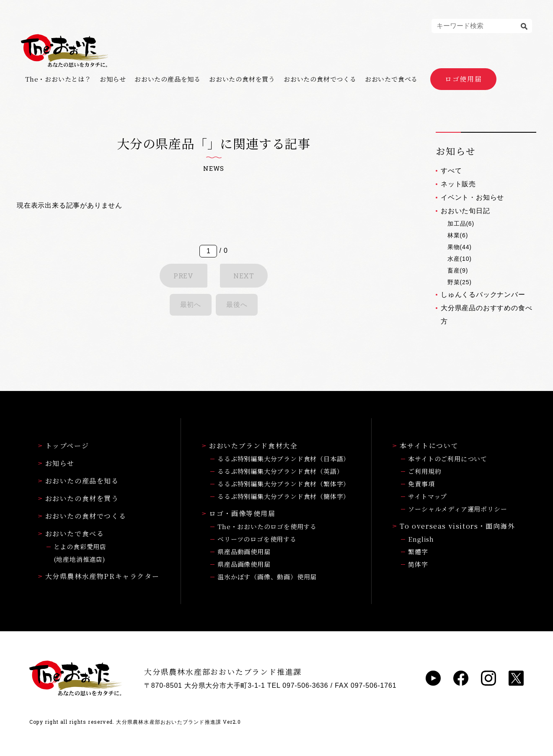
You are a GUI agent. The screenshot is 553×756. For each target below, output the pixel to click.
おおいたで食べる (391, 79)
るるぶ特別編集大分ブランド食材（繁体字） (284, 484)
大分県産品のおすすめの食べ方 (486, 315)
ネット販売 (458, 184)
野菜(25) (460, 282)
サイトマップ (428, 496)
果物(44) (460, 247)
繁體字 (418, 552)
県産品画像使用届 (244, 564)
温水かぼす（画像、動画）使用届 (267, 577)
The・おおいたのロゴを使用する (267, 526)
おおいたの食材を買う (242, 79)
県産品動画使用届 (244, 552)
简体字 (418, 564)
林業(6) (458, 235)
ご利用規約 (425, 471)
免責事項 (421, 484)
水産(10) (460, 259)
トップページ (64, 446)
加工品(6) (461, 224)
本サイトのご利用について (448, 459)
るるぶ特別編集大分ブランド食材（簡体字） (284, 496)
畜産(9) (458, 270)
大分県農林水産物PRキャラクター (99, 576)
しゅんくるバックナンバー (483, 294)
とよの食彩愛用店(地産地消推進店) (80, 553)
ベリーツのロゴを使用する (257, 539)
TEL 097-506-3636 (298, 685)
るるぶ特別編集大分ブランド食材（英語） (280, 471)
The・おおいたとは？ (58, 79)
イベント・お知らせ (472, 197)
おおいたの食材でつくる (320, 79)
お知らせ (113, 79)
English (421, 539)
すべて (451, 171)
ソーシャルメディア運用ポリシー (457, 509)
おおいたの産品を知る (168, 79)
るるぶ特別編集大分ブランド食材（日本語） (284, 459)
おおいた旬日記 (465, 211)
